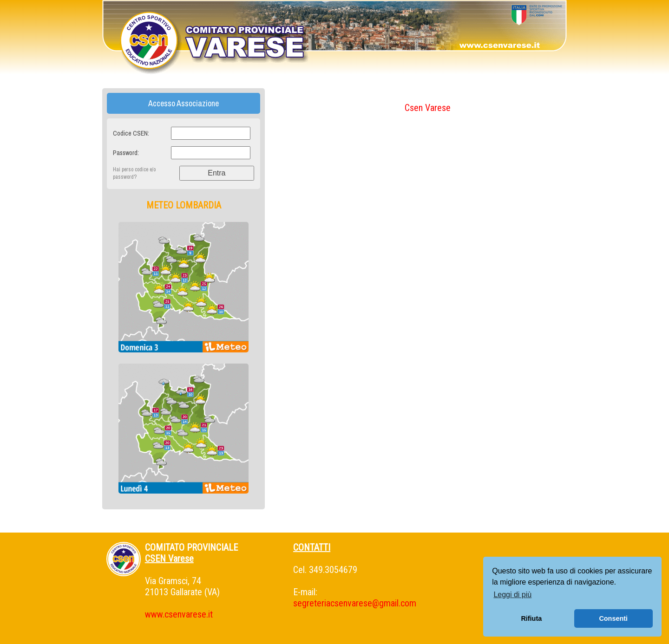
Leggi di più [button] (512, 595)
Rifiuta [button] (531, 618)
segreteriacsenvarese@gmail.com (355, 603)
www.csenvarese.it (179, 614)
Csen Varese (428, 108)
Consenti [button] (613, 618)
